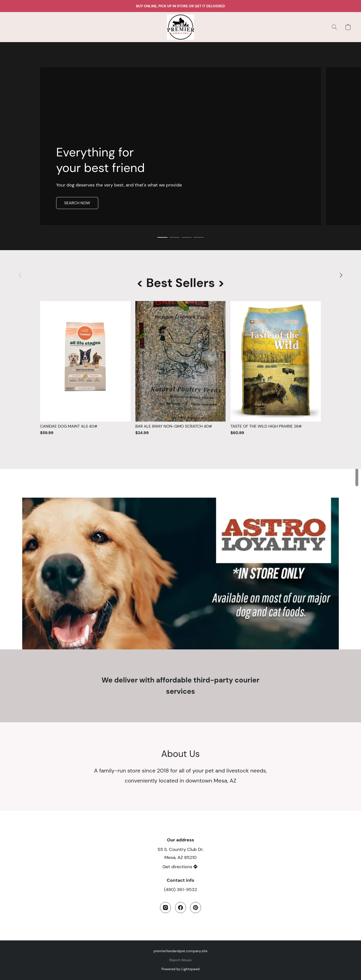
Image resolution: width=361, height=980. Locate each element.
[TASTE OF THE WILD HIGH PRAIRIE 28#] (276, 368)
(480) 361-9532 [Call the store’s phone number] (180, 890)
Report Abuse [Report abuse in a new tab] (180, 960)
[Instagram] (165, 908)
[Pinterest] (196, 908)
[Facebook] (180, 908)
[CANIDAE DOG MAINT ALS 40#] (85, 368)
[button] (181, 27)
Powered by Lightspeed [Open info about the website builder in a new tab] (180, 969)
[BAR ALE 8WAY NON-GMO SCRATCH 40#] (181, 368)
